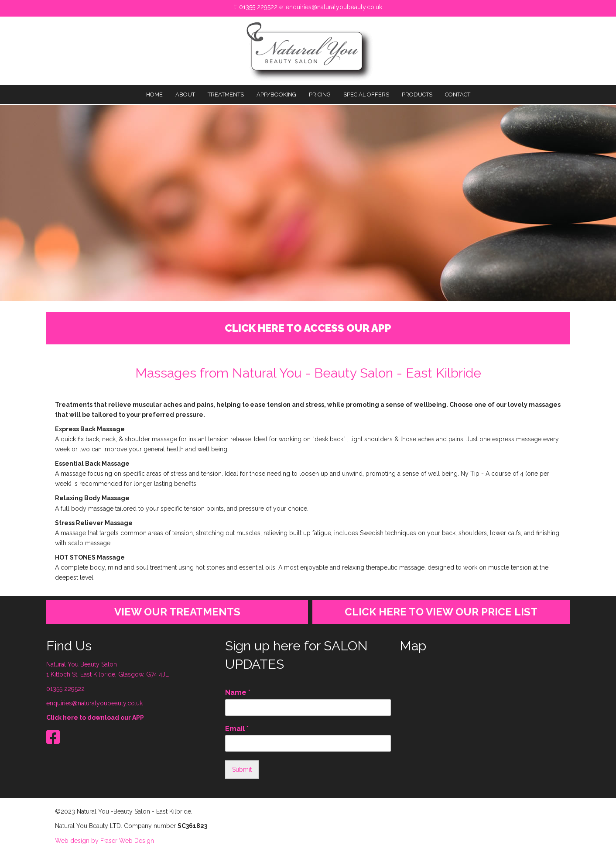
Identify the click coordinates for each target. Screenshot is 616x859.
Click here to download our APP (95, 718)
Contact (458, 94)
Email (237, 729)
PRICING (320, 94)
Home (154, 94)
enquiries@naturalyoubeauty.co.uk (334, 7)
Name (238, 692)
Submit (242, 770)
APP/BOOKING (276, 94)
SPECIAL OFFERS (366, 94)
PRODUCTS (417, 94)
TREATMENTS (226, 94)
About (185, 94)
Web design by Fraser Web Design (104, 841)
